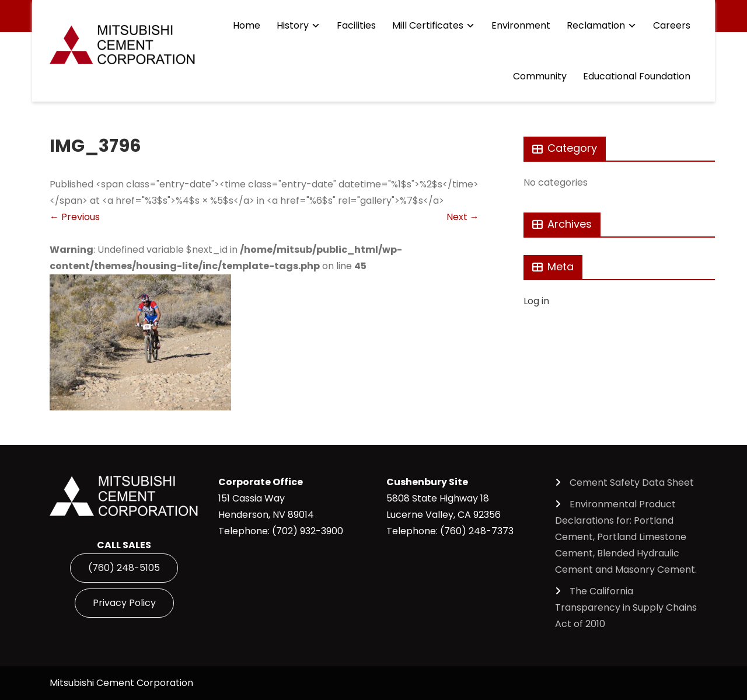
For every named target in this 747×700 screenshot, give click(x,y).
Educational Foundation (637, 76)
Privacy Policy (124, 603)
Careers (672, 25)
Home (247, 25)
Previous (75, 217)
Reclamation (596, 25)
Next (463, 217)
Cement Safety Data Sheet (632, 483)
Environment (521, 25)
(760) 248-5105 (124, 568)
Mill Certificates (428, 25)
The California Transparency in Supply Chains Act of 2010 (626, 607)
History (293, 25)
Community (540, 76)
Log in (536, 301)
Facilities (356, 25)
